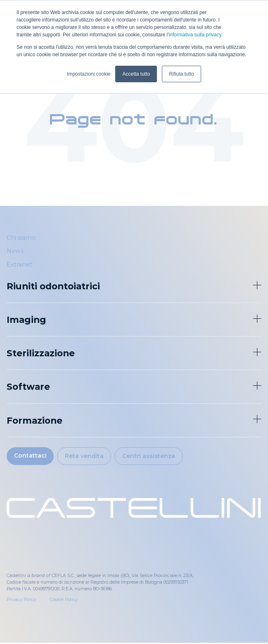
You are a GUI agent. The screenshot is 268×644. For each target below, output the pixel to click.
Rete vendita (87, 456)
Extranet (19, 265)
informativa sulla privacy (195, 35)
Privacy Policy (21, 601)
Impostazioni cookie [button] (89, 74)
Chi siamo (21, 238)
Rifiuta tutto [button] (181, 74)
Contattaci (31, 456)
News (15, 251)
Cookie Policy (64, 601)
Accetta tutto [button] (136, 74)
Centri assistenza (153, 456)
